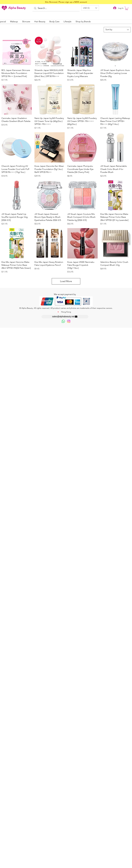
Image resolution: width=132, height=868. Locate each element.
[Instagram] (69, 321)
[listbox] (90, 8)
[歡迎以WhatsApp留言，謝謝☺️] (63, 321)
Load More (66, 281)
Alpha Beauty (17, 8)
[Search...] (56, 8)
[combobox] (117, 30)
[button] (90, 8)
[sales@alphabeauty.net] (65, 317)
